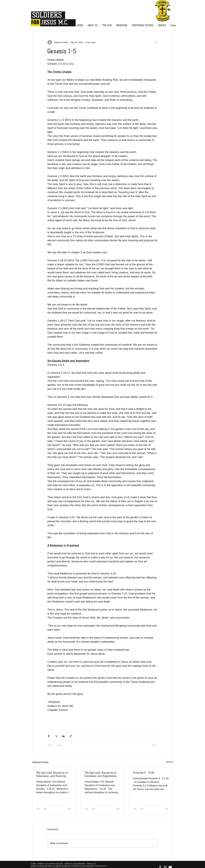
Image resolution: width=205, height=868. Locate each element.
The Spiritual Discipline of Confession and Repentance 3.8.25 (100, 774)
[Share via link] (71, 736)
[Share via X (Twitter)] (56, 736)
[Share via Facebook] (49, 736)
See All (169, 762)
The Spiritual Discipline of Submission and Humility (52, 774)
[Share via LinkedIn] (63, 736)
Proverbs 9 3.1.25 (143, 773)
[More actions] (156, 42)
